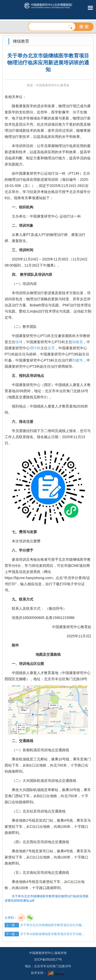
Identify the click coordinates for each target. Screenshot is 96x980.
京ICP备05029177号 (48, 960)
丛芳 (51, 348)
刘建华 (78, 360)
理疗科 (35, 348)
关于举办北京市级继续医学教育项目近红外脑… (52, 925)
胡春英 (78, 342)
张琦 (19, 342)
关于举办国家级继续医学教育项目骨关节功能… (52, 934)
